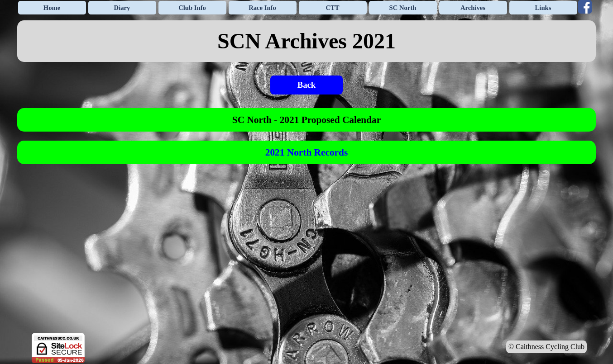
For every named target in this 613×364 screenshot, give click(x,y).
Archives (473, 8)
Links (543, 8)
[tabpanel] (306, 41)
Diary (122, 8)
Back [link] (306, 85)
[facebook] (585, 7)
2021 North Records (306, 152)
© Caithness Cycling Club (546, 347)
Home (52, 8)
